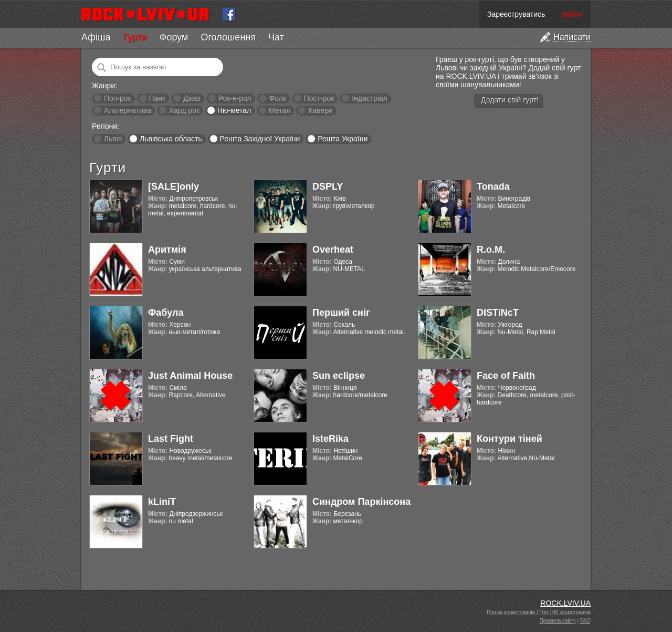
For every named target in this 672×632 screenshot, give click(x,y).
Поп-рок (118, 98)
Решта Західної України (260, 139)
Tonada (493, 187)
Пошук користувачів (511, 612)
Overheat (333, 250)
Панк (157, 98)
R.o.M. (491, 250)
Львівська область (171, 139)
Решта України (343, 139)
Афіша (96, 37)
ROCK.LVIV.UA (565, 603)
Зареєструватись (516, 14)
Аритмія (167, 250)
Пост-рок (319, 98)
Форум (174, 37)
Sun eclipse (339, 376)
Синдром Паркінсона (361, 502)
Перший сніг (341, 313)
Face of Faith (506, 376)
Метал (280, 110)
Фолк (278, 98)
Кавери (321, 110)
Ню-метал (234, 110)
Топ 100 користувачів (565, 612)
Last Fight (171, 439)
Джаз (192, 98)
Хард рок (184, 110)
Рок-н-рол (235, 98)
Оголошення (228, 37)
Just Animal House (190, 376)
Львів (113, 139)
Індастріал (370, 98)
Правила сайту (558, 621)
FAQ (585, 621)
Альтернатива (128, 110)
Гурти (135, 37)
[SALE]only (174, 187)
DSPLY (328, 187)
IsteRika (330, 439)
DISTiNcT (498, 313)
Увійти (572, 14)
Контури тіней (510, 439)
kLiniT (162, 502)
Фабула (166, 313)
